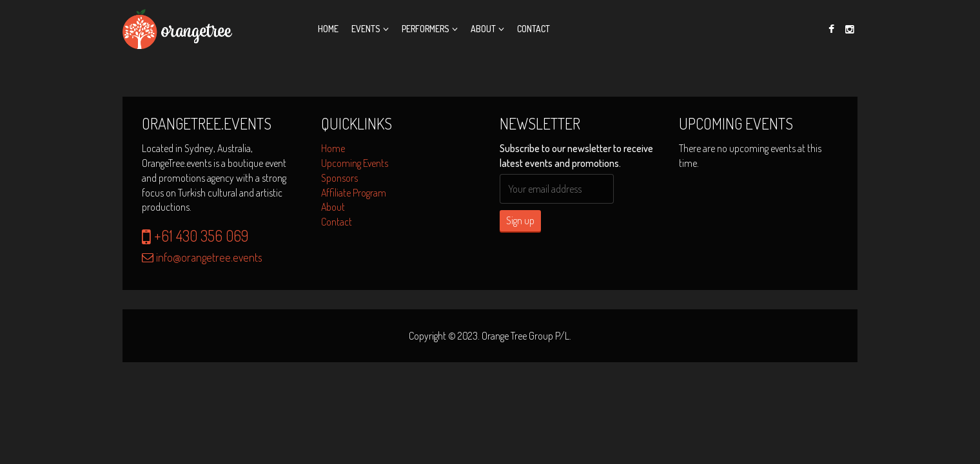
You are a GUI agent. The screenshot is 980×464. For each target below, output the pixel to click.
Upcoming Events (355, 163)
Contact (534, 29)
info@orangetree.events (202, 257)
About (483, 29)
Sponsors (339, 178)
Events (366, 29)
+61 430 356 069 (195, 236)
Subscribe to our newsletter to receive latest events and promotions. (576, 156)
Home (328, 29)
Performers (426, 29)
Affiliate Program (354, 193)
